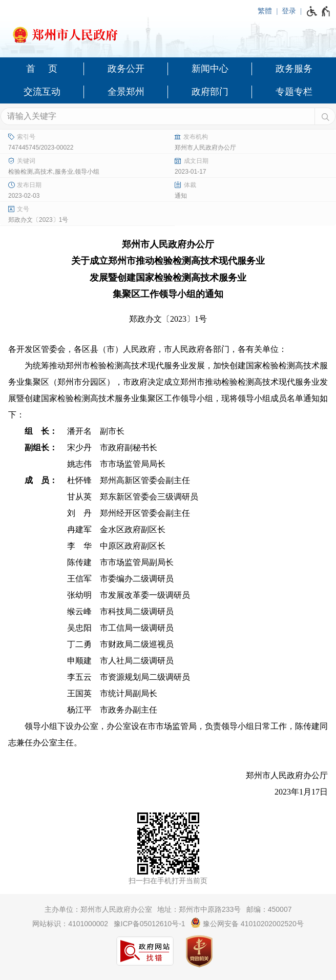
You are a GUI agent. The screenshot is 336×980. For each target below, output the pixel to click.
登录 (289, 11)
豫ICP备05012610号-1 (150, 924)
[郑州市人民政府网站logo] (168, 32)
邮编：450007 (269, 909)
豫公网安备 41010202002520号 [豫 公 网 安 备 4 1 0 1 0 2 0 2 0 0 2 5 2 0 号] (247, 923)
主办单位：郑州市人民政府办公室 (98, 909)
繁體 (265, 11)
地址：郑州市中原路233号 (199, 909)
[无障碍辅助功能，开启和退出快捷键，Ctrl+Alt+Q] (319, 11)
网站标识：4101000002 (70, 924)
